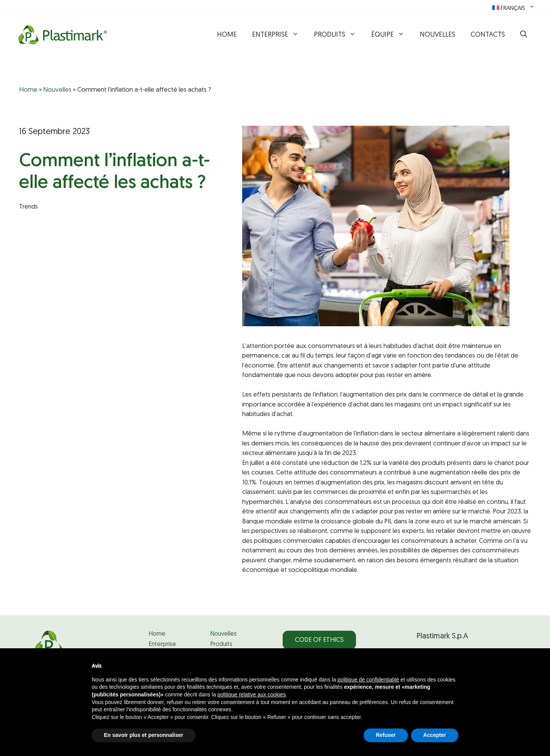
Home (227, 35)
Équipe (392, 35)
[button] (524, 35)
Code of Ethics (319, 640)
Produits (339, 35)
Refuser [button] (386, 735)
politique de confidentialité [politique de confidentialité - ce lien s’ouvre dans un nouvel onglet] (368, 680)
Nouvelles (438, 35)
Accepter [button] (435, 735)
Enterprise (279, 35)
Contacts (488, 35)
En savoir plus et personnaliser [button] (144, 735)
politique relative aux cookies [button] (252, 694)
